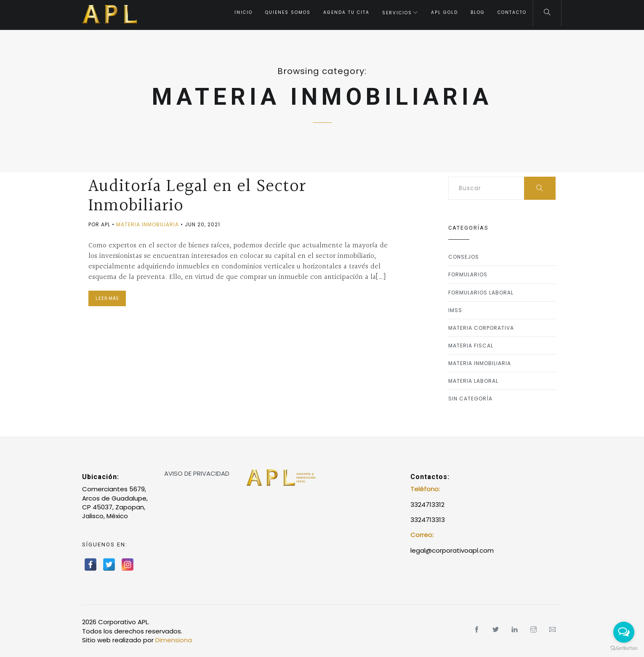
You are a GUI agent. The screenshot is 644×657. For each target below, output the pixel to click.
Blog (478, 12)
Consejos (464, 257)
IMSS (455, 310)
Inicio (243, 12)
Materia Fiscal (471, 346)
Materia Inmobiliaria (148, 224)
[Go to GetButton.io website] (624, 648)
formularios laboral (481, 293)
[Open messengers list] (624, 632)
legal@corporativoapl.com (452, 550)
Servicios (397, 13)
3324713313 (428, 520)
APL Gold (444, 12)
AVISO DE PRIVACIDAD (197, 473)
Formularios (468, 274)
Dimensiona (174, 640)
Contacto (512, 12)
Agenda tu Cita (346, 12)
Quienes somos (288, 12)
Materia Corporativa (481, 328)
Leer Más (107, 298)
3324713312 (427, 505)
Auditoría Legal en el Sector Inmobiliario (197, 196)
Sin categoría (470, 399)
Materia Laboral (473, 381)
